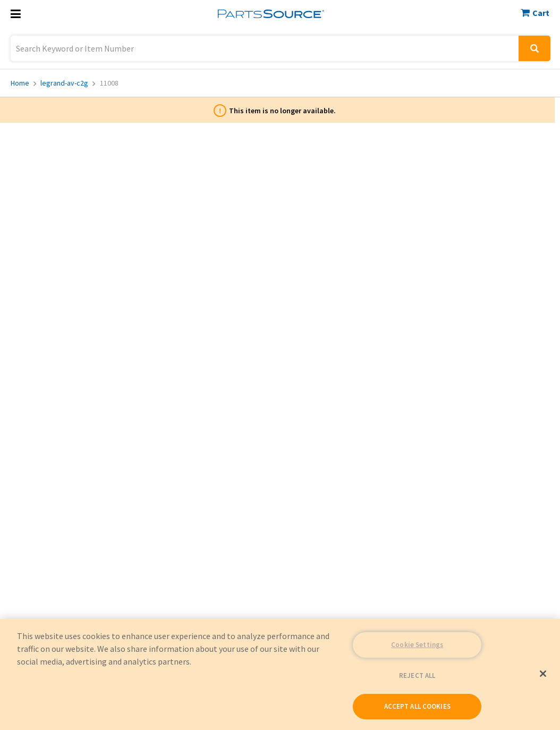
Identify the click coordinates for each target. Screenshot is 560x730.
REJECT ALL (417, 676)
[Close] (543, 674)
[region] (280, 674)
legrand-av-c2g (68, 83)
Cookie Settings (417, 645)
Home (23, 83)
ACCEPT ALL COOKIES (417, 706)
